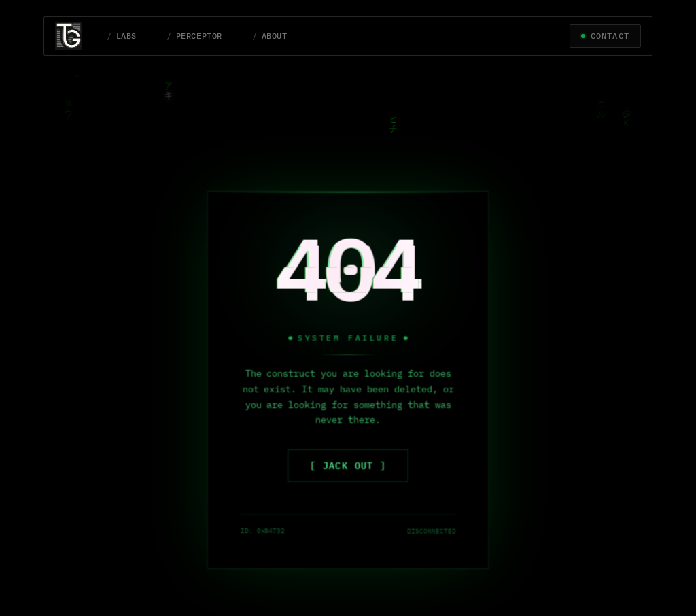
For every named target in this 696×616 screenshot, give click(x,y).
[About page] (270, 36)
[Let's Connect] (605, 36)
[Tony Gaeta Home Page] (75, 36)
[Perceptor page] (194, 36)
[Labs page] (122, 36)
